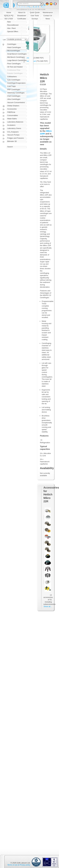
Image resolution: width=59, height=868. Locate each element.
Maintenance (48, 12)
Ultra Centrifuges (14, 99)
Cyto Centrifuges (14, 80)
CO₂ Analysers (13, 132)
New (9, 22)
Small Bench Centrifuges (17, 54)
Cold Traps (11, 86)
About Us (22, 12)
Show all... (48, 606)
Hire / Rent (11, 28)
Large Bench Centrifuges (17, 60)
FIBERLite (11, 112)
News (48, 19)
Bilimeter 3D (12, 141)
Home (9, 12)
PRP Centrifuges (14, 90)
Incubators (11, 125)
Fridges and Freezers (16, 138)
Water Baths (12, 119)
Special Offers (13, 32)
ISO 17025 (9, 19)
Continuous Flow (14, 70)
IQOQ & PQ (9, 16)
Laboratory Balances (15, 122)
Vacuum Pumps (13, 135)
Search (10, 147)
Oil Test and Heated (15, 67)
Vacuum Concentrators (16, 102)
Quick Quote (35, 12)
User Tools (35, 16)
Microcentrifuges (14, 51)
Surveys (35, 19)
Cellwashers (12, 77)
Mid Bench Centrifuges (16, 57)
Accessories (12, 109)
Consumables (13, 115)
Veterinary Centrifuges (16, 93)
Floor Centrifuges (14, 64)
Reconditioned (13, 25)
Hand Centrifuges (14, 47)
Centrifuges (12, 44)
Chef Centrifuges (14, 96)
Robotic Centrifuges (15, 73)
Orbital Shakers (13, 106)
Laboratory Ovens (14, 128)
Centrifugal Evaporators (16, 83)
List (4, 40)
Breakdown (22, 16)
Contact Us (48, 16)
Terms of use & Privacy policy (19, 865)
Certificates (22, 19)
